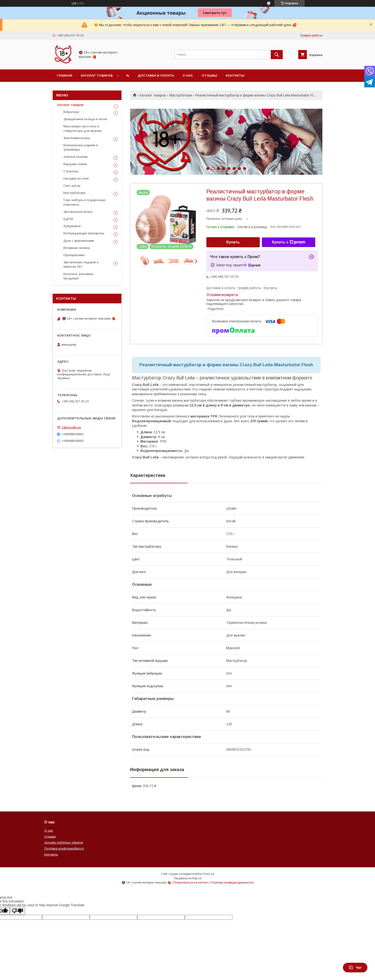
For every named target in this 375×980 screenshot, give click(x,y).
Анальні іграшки (75, 157)
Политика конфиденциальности (232, 883)
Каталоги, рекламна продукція (78, 276)
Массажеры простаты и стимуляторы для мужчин (83, 128)
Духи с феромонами (79, 241)
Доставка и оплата (156, 76)
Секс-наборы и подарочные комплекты (84, 202)
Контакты (235, 76)
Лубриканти (72, 226)
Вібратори (71, 112)
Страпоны (71, 171)
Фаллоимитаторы (77, 138)
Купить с (289, 242)
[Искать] (277, 55)
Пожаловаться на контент (191, 883)
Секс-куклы (72, 186)
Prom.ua (208, 874)
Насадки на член (76, 178)
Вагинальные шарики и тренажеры (81, 147)
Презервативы (74, 255)
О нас (188, 76)
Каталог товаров (97, 76)
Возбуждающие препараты (84, 233)
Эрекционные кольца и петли (85, 119)
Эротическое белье (78, 212)
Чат (355, 968)
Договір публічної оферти (64, 842)
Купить (233, 242)
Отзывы (209, 76)
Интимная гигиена (77, 248)
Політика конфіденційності (64, 848)
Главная (65, 76)
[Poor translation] (17, 911)
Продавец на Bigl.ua (187, 878)
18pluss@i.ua (71, 427)
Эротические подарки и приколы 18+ (81, 264)
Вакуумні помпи (75, 164)
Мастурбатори (181, 95)
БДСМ (68, 219)
